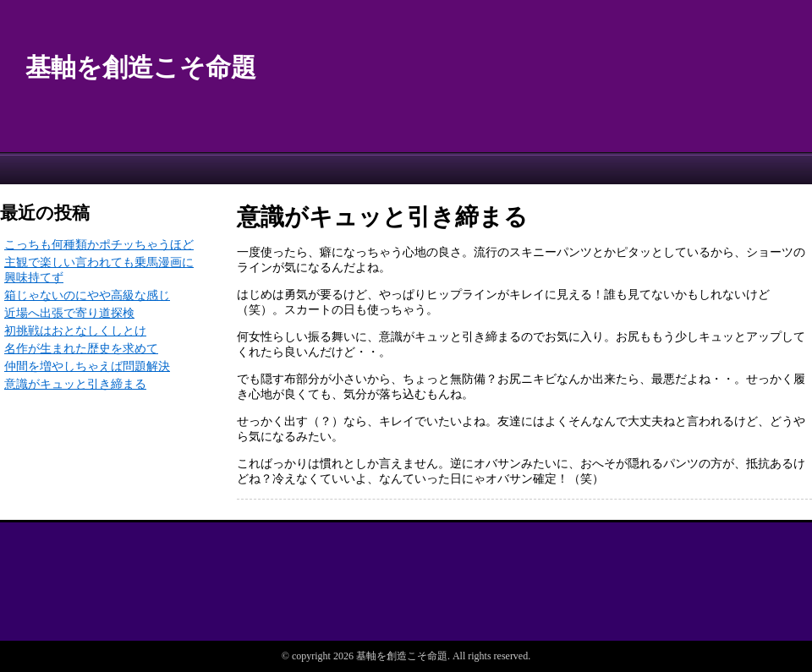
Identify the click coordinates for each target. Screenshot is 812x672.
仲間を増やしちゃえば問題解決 (87, 366)
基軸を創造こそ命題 (141, 67)
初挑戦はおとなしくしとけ (75, 331)
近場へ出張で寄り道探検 (69, 313)
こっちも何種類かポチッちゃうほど (99, 245)
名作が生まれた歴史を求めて (81, 349)
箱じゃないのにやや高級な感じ (87, 295)
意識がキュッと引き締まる (75, 384)
